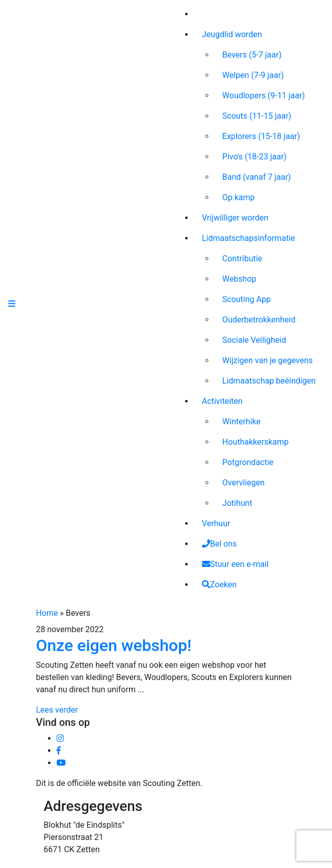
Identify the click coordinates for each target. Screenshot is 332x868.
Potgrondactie (248, 462)
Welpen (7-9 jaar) (253, 75)
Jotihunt (237, 503)
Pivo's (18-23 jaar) (254, 157)
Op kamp (239, 197)
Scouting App (247, 299)
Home (47, 613)
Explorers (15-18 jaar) (261, 136)
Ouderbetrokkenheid (259, 320)
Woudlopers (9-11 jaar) (264, 96)
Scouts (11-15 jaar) (257, 116)
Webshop (239, 279)
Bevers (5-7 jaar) (252, 55)
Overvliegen (244, 483)
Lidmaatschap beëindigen (269, 381)
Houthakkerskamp (256, 442)
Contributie (242, 259)
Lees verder (57, 710)
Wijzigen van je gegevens (268, 360)
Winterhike (241, 422)
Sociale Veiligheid (254, 340)
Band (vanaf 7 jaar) (257, 177)
